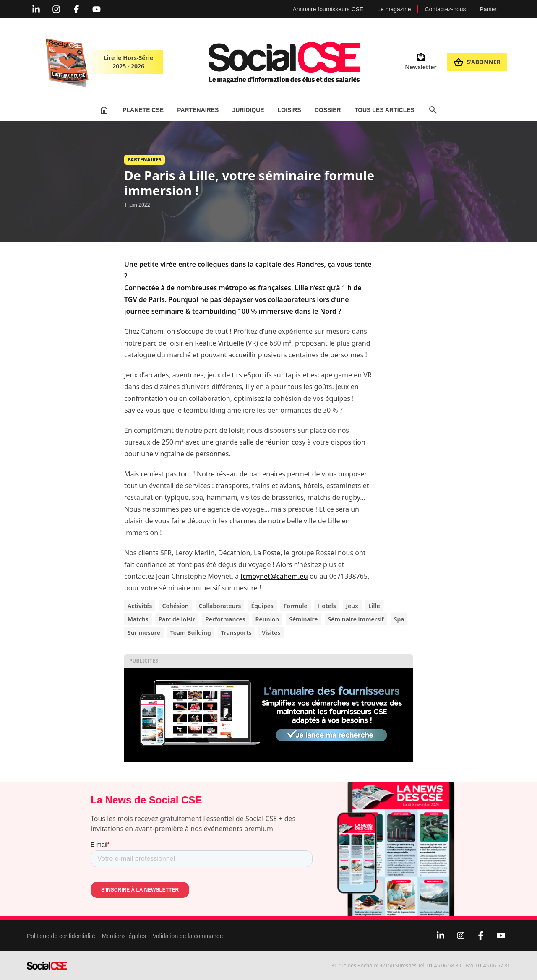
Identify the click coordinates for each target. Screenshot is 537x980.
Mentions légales (124, 936)
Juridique (248, 110)
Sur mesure (144, 633)
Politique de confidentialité (61, 936)
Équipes (262, 606)
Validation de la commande (188, 936)
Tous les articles (385, 110)
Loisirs (289, 110)
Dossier (328, 110)
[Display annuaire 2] (268, 715)
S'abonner (477, 62)
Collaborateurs (220, 606)
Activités (140, 606)
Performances (225, 619)
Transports (236, 633)
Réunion (267, 619)
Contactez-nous (445, 9)
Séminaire (303, 619)
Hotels (327, 606)
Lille (374, 606)
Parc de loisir (177, 619)
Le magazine (394, 9)
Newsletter (421, 62)
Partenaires (198, 110)
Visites (271, 633)
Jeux (352, 606)
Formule (296, 606)
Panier (488, 9)
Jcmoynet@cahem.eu (274, 576)
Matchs (138, 619)
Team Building (191, 633)
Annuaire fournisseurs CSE (328, 9)
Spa (399, 619)
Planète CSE (143, 110)
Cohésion (175, 606)
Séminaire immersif (356, 619)
